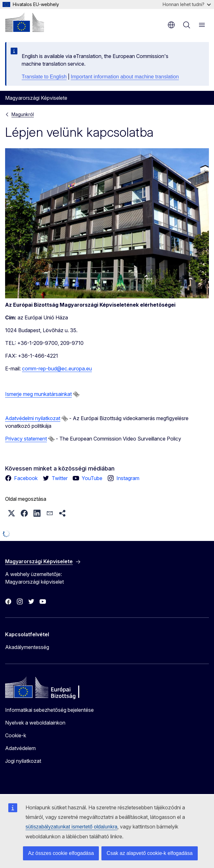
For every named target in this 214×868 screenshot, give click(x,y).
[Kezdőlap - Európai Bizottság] (25, 22)
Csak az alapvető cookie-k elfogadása (150, 853)
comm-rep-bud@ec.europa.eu (57, 368)
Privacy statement (26, 439)
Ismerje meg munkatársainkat (38, 394)
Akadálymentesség (27, 647)
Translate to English (44, 77)
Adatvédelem (20, 748)
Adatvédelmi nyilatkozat (33, 418)
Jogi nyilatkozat (23, 761)
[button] (11, 513)
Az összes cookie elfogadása (61, 853)
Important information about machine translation (125, 77)
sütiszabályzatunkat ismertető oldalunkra (71, 827)
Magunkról (23, 114)
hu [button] (171, 25)
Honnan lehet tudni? (187, 4)
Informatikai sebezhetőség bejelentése (49, 710)
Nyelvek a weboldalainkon (35, 723)
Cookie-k (16, 735)
